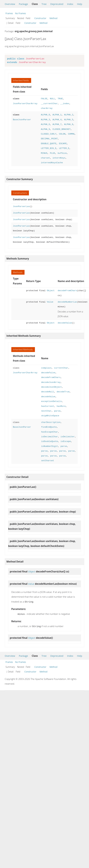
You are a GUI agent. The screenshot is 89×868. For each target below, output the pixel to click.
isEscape (66, 441)
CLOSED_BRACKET (62, 129)
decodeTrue (63, 392)
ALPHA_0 (45, 115)
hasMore (61, 406)
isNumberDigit (50, 446)
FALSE (44, 99)
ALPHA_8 (69, 124)
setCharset (48, 461)
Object (51, 291)
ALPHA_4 (57, 120)
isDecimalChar (50, 437)
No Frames (21, 13)
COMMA (71, 134)
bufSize (62, 153)
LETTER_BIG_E (49, 148)
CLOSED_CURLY (49, 134)
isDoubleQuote (50, 441)
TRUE (60, 99)
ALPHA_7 (57, 124)
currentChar (61, 368)
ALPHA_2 (69, 115)
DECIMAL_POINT (49, 139)
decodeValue (65, 323)
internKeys (59, 158)
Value (50, 302)
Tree (44, 4)
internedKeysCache (52, 163)
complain (46, 368)
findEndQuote (49, 427)
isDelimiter (68, 437)
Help (80, 4)
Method (53, 18)
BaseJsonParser (22, 120)
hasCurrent (48, 406)
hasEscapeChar (50, 432)
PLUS (52, 153)
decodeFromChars (67, 291)
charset (45, 158)
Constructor (40, 18)
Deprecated (57, 4)
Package (23, 4)
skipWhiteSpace (50, 416)
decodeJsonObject (51, 387)
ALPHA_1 (57, 115)
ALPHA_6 (45, 124)
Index (70, 4)
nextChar (46, 411)
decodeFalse (48, 373)
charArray (47, 108)
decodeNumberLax (67, 302)
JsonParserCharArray (25, 104)
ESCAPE (63, 144)
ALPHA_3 (45, 120)
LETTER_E (64, 148)
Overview (10, 4)
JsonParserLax (21, 206)
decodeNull (48, 392)
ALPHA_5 (69, 120)
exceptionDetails (51, 401)
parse (57, 411)
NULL (52, 99)
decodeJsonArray (51, 382)
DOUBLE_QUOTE (49, 144)
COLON (62, 134)
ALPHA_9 (45, 129)
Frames (9, 13)
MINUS (44, 153)
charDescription (51, 422)
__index (65, 104)
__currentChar (49, 104)
